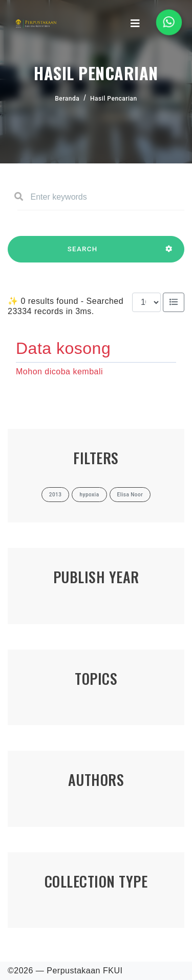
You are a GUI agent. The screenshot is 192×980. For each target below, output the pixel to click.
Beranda (67, 99)
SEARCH (82, 254)
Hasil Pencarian (114, 99)
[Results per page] (146, 302)
